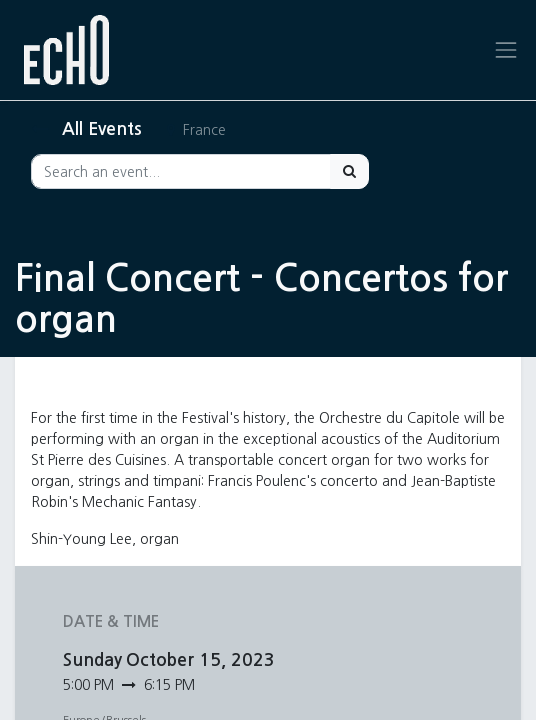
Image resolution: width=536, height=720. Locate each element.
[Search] (349, 171)
